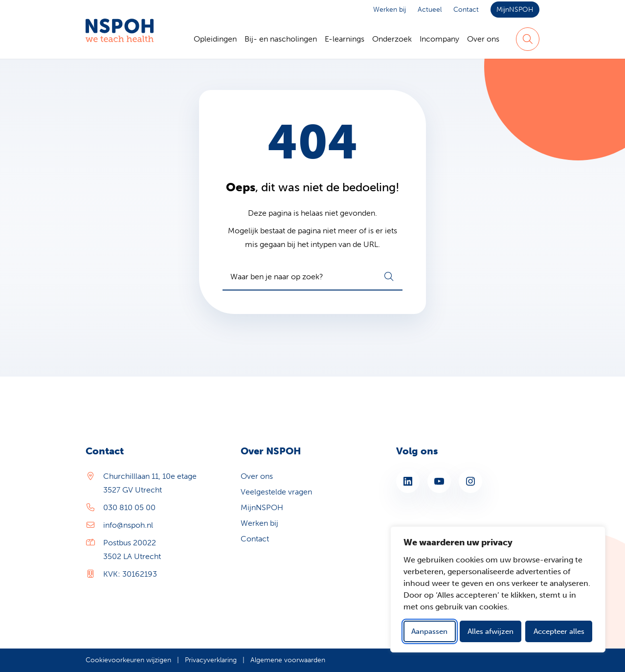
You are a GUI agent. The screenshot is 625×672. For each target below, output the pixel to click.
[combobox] (312, 277)
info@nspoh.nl (128, 525)
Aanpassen (429, 631)
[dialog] (498, 589)
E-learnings (345, 39)
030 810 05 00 (129, 507)
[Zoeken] (528, 39)
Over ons (483, 39)
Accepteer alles (559, 631)
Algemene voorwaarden (288, 660)
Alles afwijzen (491, 631)
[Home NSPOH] (120, 39)
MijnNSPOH (515, 10)
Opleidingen (215, 39)
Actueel (430, 10)
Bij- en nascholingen (281, 39)
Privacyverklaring (211, 660)
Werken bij (390, 10)
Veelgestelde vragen (276, 492)
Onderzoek (392, 39)
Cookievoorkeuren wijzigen (128, 660)
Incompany (439, 39)
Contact (466, 10)
